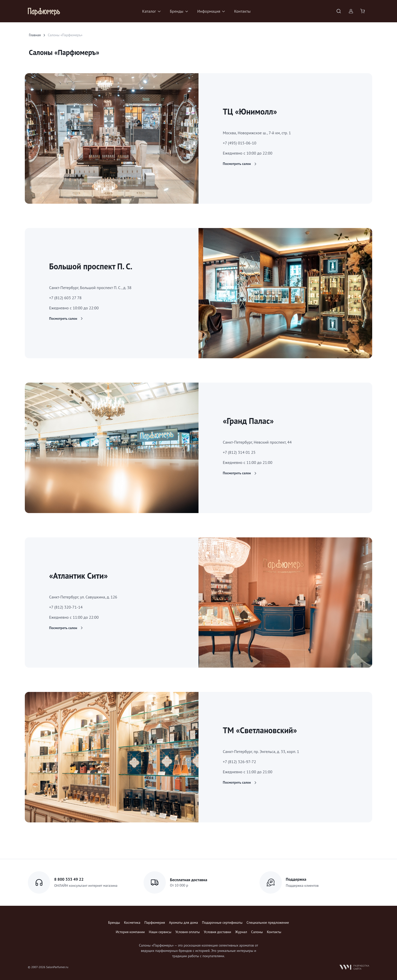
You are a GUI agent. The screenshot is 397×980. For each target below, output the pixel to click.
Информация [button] (209, 11)
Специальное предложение (268, 922)
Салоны (257, 932)
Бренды (114, 922)
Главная (35, 35)
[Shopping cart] (363, 11)
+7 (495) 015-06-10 (240, 143)
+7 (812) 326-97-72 (239, 762)
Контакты (242, 11)
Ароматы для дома (184, 922)
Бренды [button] (177, 11)
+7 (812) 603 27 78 (65, 298)
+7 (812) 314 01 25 (239, 452)
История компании (130, 932)
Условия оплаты (188, 932)
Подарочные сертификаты (222, 922)
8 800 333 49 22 (69, 879)
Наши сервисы (160, 932)
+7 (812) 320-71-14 (66, 607)
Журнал (241, 932)
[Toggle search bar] (339, 11)
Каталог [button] (149, 11)
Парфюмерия (155, 922)
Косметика (132, 922)
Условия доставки (217, 932)
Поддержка (296, 879)
